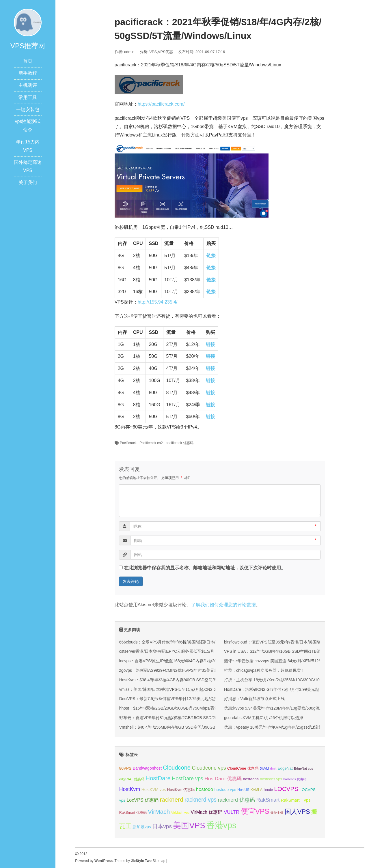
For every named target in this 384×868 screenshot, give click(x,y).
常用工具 (28, 97)
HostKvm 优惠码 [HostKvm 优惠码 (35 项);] (181, 790)
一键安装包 (28, 110)
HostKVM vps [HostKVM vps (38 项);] (154, 790)
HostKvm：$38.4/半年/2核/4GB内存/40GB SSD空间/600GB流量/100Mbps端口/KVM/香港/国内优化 (208, 680)
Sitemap (159, 861)
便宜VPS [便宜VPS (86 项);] (255, 811)
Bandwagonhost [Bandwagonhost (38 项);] (147, 768)
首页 (28, 61)
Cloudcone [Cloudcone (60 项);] (177, 768)
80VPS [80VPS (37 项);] (125, 768)
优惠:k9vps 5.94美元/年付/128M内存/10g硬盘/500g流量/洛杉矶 (280, 708)
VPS (153, 52)
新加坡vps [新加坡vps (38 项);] (142, 827)
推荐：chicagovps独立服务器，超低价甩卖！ (264, 670)
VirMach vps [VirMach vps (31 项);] (180, 813)
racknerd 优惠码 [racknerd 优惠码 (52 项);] (237, 800)
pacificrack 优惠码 (180, 443)
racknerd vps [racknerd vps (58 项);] (201, 800)
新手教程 (28, 73)
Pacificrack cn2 (151, 443)
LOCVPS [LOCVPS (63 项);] (286, 789)
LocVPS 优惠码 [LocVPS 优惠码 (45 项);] (142, 800)
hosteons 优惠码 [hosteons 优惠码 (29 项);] (295, 779)
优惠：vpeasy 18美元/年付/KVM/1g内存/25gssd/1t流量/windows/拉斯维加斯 (292, 727)
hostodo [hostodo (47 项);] (205, 789)
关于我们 (28, 183)
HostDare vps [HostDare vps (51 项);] (187, 779)
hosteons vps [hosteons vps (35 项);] (271, 779)
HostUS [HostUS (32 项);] (243, 790)
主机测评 (28, 85)
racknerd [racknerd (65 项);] (171, 799)
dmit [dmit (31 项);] (273, 768)
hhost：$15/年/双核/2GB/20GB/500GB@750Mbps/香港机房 (173, 708)
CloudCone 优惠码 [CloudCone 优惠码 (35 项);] (243, 768)
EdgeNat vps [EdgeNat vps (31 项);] (303, 768)
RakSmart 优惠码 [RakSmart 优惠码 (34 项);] (133, 813)
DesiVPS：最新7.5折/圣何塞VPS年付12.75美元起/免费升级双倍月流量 (183, 699)
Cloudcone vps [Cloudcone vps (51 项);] (209, 768)
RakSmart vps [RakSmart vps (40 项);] (296, 800)
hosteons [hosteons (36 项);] (251, 779)
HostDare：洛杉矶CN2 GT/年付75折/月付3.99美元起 (272, 689)
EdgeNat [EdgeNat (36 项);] (285, 768)
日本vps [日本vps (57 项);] (162, 826)
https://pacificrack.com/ (161, 104)
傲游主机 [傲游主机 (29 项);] (277, 813)
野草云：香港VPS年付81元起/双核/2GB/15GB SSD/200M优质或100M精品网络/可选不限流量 (203, 718)
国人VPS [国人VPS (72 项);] (297, 812)
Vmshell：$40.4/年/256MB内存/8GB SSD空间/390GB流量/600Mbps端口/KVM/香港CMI (197, 727)
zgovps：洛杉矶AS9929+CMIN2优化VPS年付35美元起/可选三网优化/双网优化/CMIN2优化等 (203, 670)
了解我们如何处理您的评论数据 (223, 605)
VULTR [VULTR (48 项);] (232, 812)
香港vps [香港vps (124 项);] (221, 825)
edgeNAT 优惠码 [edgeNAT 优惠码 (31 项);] (132, 779)
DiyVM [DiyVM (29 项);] (264, 768)
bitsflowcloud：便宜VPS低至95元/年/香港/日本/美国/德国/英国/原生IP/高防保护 (295, 642)
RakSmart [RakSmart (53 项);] (268, 800)
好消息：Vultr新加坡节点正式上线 (254, 699)
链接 (211, 256)
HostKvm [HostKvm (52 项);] (130, 789)
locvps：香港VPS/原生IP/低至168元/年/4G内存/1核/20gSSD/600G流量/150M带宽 (192, 661)
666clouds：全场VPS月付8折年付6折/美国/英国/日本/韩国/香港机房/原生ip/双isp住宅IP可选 (201, 642)
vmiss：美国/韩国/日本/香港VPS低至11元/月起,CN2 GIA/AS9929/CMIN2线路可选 (193, 689)
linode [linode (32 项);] (268, 790)
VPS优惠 (165, 52)
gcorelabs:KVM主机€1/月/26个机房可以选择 (264, 718)
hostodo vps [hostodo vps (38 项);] (225, 790)
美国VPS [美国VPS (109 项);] (189, 825)
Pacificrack (128, 443)
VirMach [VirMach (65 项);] (159, 812)
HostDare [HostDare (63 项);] (158, 778)
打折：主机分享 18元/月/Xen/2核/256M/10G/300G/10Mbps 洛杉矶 (283, 680)
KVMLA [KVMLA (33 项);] (257, 790)
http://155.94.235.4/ (158, 302)
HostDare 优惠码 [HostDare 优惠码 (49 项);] (223, 779)
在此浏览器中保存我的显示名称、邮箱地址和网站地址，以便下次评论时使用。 (205, 568)
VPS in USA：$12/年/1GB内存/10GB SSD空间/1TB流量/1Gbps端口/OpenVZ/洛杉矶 (300, 651)
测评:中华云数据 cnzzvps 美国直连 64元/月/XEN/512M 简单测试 (282, 661)
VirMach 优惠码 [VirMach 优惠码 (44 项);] (207, 812)
